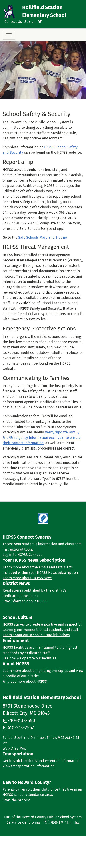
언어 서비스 (70, 822)
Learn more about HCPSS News (27, 578)
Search (30, 22)
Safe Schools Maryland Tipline (43, 237)
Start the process (16, 800)
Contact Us (13, 22)
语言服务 (51, 822)
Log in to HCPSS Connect (22, 555)
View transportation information (29, 766)
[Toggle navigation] (9, 35)
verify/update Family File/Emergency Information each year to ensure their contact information (42, 438)
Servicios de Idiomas (24, 822)
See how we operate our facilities (29, 658)
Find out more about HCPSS (25, 681)
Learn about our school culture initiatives (36, 635)
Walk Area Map (15, 748)
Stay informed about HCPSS (25, 601)
